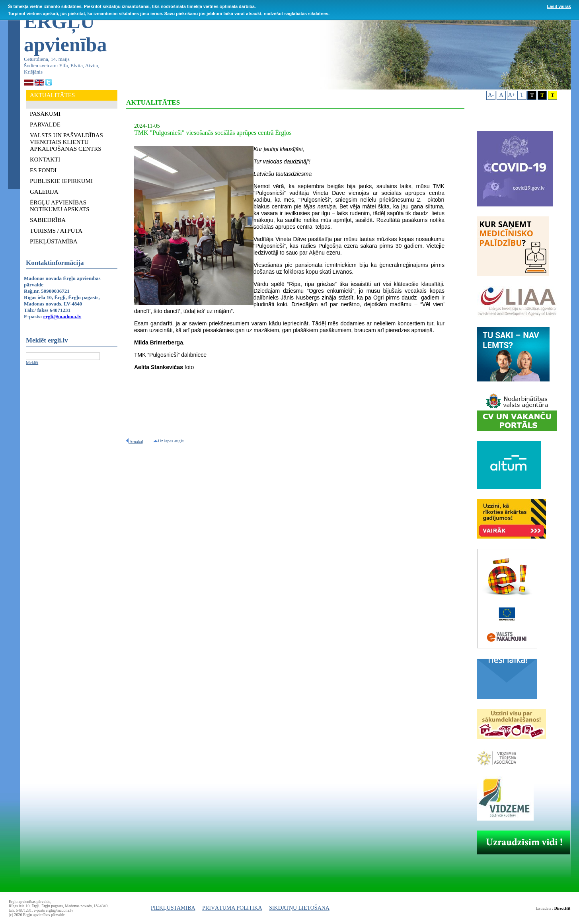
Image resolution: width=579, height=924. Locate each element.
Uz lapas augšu (169, 441)
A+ (512, 95)
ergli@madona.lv (62, 316)
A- (491, 95)
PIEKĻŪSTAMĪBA (173, 908)
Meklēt (32, 362)
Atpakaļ (135, 442)
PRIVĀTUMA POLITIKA (232, 908)
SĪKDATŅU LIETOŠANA (299, 908)
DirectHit (562, 908)
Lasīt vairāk (559, 6)
